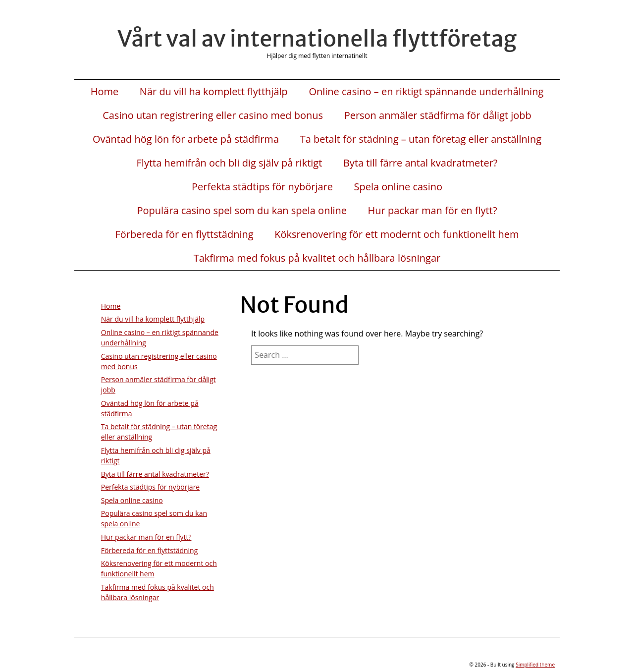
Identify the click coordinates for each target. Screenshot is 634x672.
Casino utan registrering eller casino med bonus (213, 115)
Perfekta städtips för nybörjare (262, 187)
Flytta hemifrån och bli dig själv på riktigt (230, 163)
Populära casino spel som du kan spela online (242, 211)
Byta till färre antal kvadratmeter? (421, 163)
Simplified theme (535, 665)
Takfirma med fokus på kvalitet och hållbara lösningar (317, 258)
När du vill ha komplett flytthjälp (214, 92)
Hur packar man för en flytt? (433, 211)
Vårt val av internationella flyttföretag (317, 39)
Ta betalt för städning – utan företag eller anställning (421, 139)
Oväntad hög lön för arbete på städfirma (186, 139)
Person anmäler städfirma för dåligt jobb (438, 115)
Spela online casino (398, 187)
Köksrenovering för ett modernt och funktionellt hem (396, 234)
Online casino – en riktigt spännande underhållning (426, 92)
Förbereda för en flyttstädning (184, 234)
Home (105, 92)
